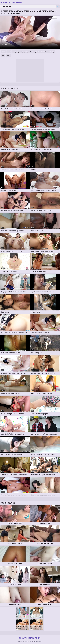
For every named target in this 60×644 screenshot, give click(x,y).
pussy (8, 55)
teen (32, 52)
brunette (44, 52)
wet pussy (16, 52)
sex (3, 55)
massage (52, 52)
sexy (9, 52)
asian (4, 52)
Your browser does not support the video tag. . (30, 33)
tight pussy (25, 52)
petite (37, 52)
